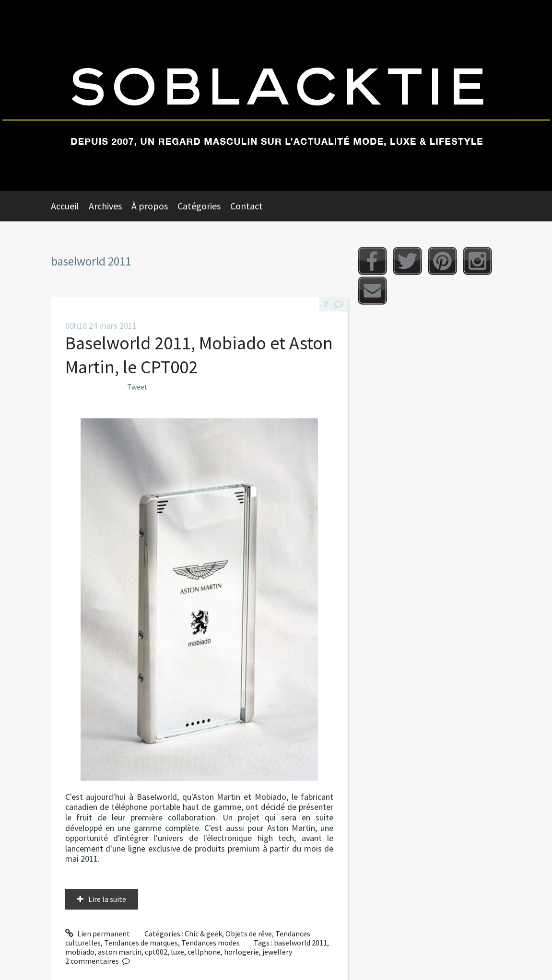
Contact (247, 206)
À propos (150, 206)
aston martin (120, 952)
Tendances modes (211, 943)
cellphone (204, 952)
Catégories (199, 206)
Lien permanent (98, 934)
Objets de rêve (249, 934)
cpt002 (156, 952)
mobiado (80, 952)
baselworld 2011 (300, 943)
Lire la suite (107, 899)
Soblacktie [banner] (276, 95)
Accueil (65, 206)
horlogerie (241, 952)
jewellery (277, 952)
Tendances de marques (141, 943)
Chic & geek (203, 934)
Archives (105, 206)
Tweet (137, 387)
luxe (177, 952)
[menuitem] (70, 206)
